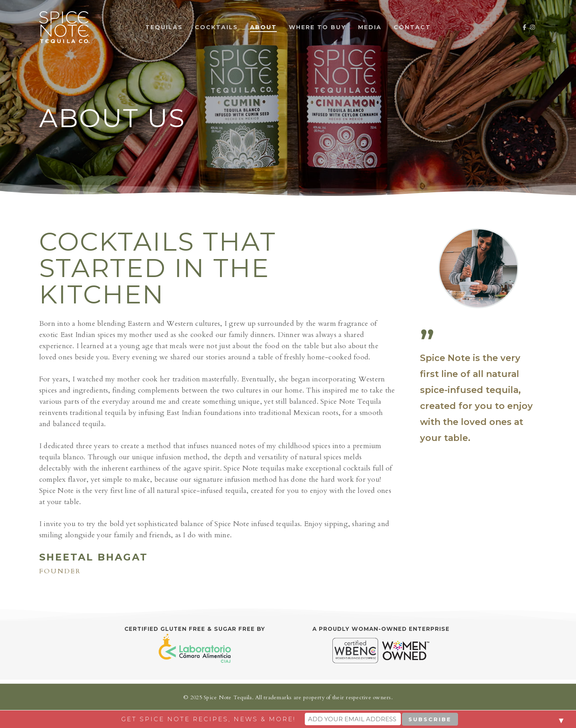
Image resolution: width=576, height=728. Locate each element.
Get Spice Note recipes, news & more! (208, 719)
